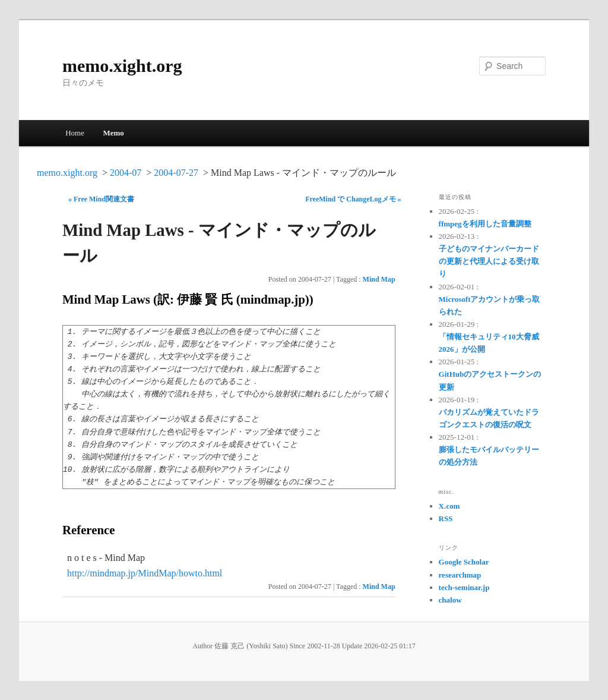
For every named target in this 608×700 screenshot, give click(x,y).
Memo (113, 133)
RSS (446, 518)
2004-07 (126, 173)
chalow (450, 600)
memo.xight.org (122, 66)
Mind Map (379, 279)
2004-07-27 (176, 173)
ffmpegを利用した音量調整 (485, 224)
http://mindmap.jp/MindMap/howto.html (145, 573)
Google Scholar (464, 562)
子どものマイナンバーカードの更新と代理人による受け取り (489, 261)
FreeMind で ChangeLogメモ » (353, 199)
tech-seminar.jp (464, 587)
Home (75, 133)
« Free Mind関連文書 (101, 199)
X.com (449, 506)
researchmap (460, 575)
